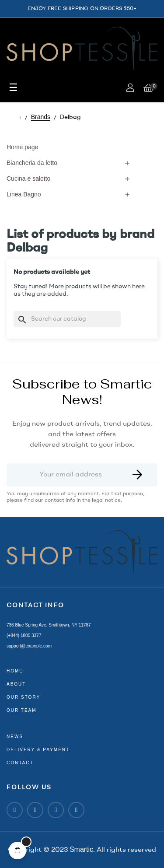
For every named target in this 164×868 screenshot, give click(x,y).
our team (22, 710)
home (15, 671)
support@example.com (29, 646)
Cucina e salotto (28, 178)
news (15, 737)
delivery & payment (38, 750)
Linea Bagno (24, 194)
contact (20, 763)
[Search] (67, 319)
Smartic (81, 849)
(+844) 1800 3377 (24, 635)
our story (23, 697)
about (16, 684)
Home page (22, 147)
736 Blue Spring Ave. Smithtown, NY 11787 (49, 625)
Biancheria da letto (32, 163)
